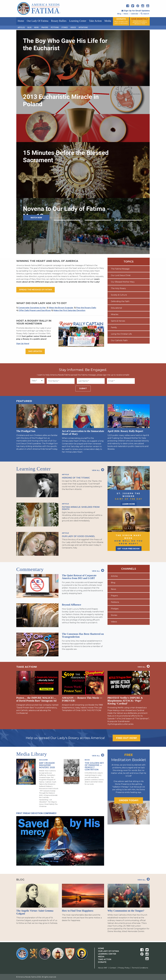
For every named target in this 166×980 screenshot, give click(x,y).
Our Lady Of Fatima (108, 951)
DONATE (121, 21)
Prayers (45, 27)
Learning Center (78, 21)
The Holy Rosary (118, 288)
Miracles (115, 314)
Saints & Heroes (118, 321)
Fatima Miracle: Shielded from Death (81, 508)
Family (114, 327)
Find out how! (126, 738)
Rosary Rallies (59, 21)
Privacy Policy (124, 968)
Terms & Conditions (140, 968)
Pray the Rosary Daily (86, 308)
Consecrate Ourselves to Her (32, 308)
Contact (113, 968)
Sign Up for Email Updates (136, 11)
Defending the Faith (120, 301)
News (126, 14)
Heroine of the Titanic (76, 478)
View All (98, 470)
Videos (73, 27)
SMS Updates (35, 351)
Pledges (115, 609)
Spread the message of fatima (36, 290)
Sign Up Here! (23, 344)
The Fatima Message (120, 269)
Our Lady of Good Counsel (78, 536)
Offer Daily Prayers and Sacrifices (35, 310)
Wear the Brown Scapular (61, 308)
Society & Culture (119, 295)
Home (21, 21)
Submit (83, 388)
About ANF (103, 968)
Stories (65, 27)
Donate (102, 962)
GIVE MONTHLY (140, 21)
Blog (119, 14)
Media (108, 21)
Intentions (83, 27)
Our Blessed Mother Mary (123, 282)
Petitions (55, 27)
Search (145, 14)
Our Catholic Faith (119, 340)
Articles (21, 27)
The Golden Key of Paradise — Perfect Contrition (94, 766)
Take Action (95, 21)
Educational (116, 308)
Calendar (134, 14)
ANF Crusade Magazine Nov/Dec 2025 (47, 765)
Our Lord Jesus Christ (121, 275)
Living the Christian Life (121, 334)
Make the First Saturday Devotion (69, 310)
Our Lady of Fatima (38, 21)
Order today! (129, 800)
